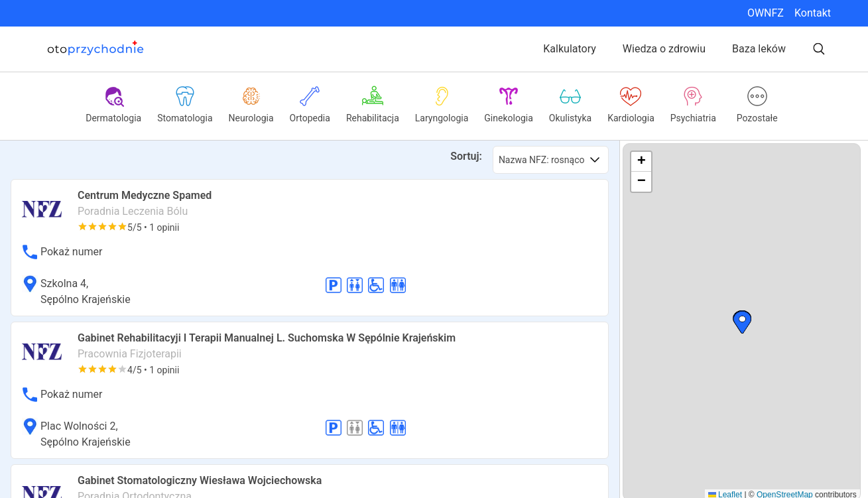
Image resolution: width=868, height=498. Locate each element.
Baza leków (759, 49)
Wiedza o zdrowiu (664, 49)
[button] (742, 322)
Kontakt (813, 13)
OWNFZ (766, 13)
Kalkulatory (570, 49)
